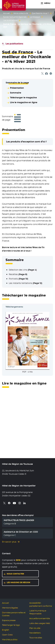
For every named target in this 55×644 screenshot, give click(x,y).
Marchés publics (10, 640)
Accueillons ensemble (40, 618)
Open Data (7, 635)
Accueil (6, 13)
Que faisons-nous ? (40, 13)
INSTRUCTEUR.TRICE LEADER (19, 520)
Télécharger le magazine (23, 98)
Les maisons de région (18, 582)
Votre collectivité (21, 13)
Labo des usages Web (40, 623)
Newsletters (35, 633)
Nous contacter (15, 574)
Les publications (10, 21)
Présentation (17, 88)
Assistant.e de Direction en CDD (21, 532)
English (6, 630)
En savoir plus (9, 542)
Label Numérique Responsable (38, 612)
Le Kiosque (35, 17)
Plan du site (35, 628)
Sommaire (16, 93)
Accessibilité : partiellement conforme (41, 604)
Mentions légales (10, 608)
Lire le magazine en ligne (24, 102)
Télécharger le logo (11, 625)
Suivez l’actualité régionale (15, 17)
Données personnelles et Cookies (14, 614)
